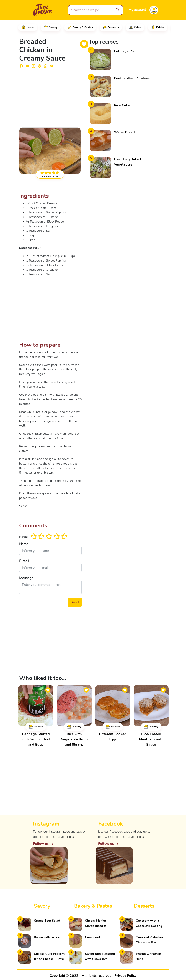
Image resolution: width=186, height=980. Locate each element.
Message (26, 578)
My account (137, 10)
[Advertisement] (50, 96)
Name (24, 544)
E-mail (24, 561)
